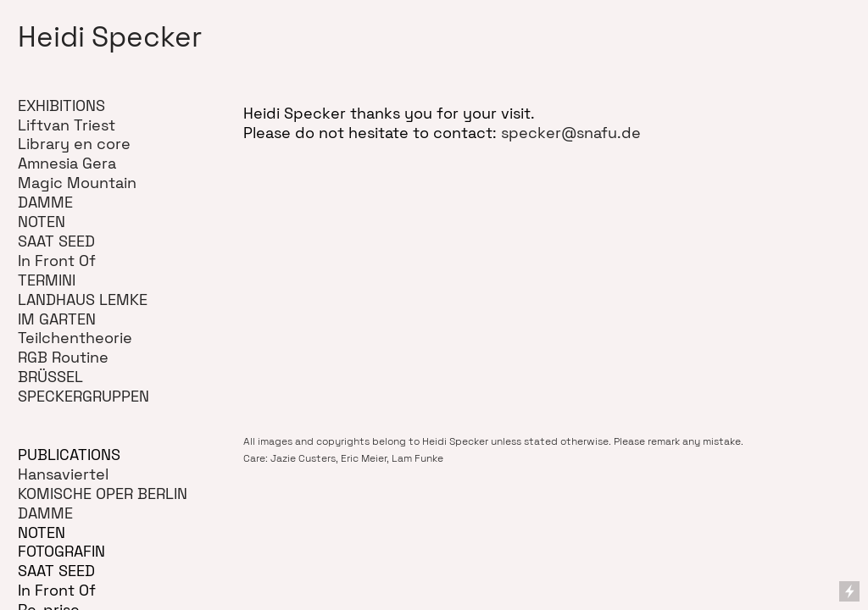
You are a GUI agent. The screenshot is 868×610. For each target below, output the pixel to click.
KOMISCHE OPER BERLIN (103, 494)
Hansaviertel (63, 474)
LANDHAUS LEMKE (83, 300)
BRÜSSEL (50, 377)
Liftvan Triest (67, 125)
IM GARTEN (57, 319)
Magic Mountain (77, 183)
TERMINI (47, 280)
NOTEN (42, 222)
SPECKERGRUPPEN (83, 396)
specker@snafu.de (571, 133)
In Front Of (57, 261)
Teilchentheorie (75, 338)
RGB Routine (63, 358)
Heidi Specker (110, 37)
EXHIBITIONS (61, 106)
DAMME (45, 202)
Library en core (74, 144)
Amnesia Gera (67, 164)
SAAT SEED (56, 241)
